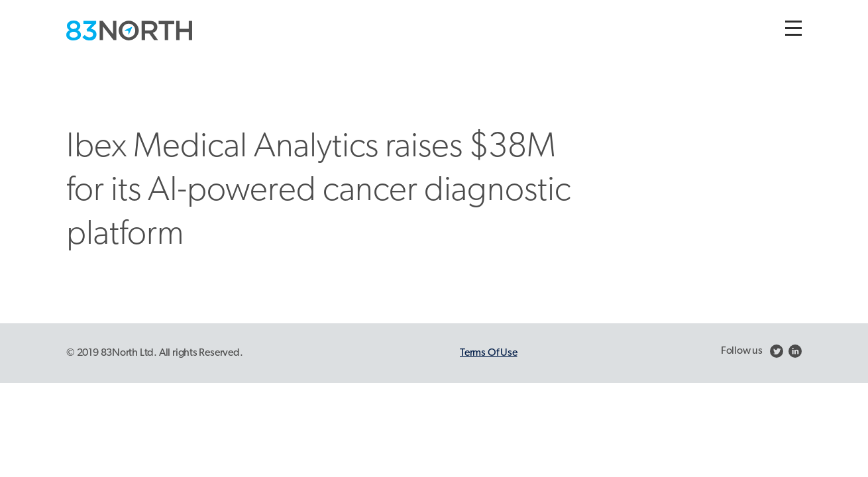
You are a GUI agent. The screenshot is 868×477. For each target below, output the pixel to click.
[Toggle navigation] (793, 28)
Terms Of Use (488, 353)
